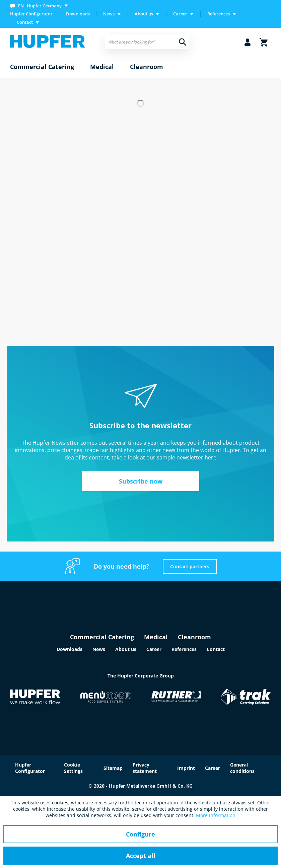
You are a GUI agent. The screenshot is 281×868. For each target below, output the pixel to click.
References (184, 649)
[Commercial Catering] (42, 67)
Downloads (78, 14)
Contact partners (190, 566)
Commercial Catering (102, 637)
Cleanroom (194, 637)
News (99, 649)
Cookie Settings (73, 768)
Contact (216, 649)
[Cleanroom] (147, 67)
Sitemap (113, 768)
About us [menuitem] (144, 14)
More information (216, 815)
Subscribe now (141, 481)
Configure (140, 834)
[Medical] (102, 67)
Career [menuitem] (180, 14)
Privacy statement (145, 768)
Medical (156, 637)
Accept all (141, 856)
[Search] (183, 42)
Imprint (186, 768)
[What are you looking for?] (147, 42)
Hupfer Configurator (31, 14)
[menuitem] (41, 6)
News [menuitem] (109, 14)
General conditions (242, 768)
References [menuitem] (219, 14)
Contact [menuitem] (25, 22)
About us (126, 649)
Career (154, 649)
